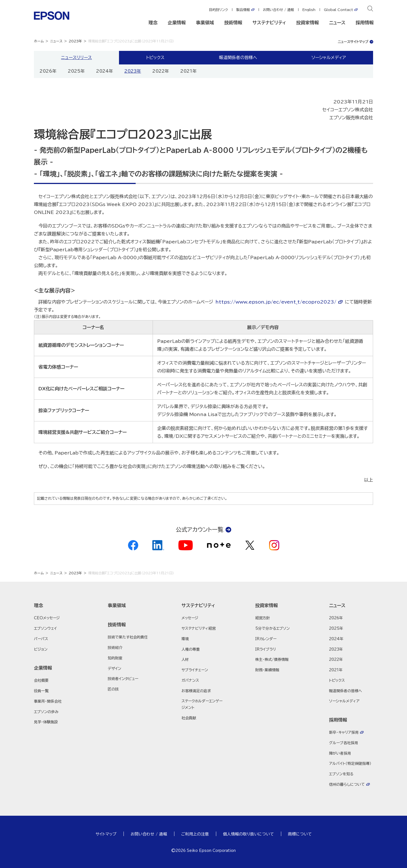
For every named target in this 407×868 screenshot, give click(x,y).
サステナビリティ (269, 23)
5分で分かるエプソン (272, 628)
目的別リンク (218, 10)
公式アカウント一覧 (200, 529)
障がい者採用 (340, 753)
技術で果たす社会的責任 (128, 637)
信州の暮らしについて (347, 784)
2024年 (105, 71)
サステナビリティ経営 (199, 628)
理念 (153, 23)
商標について (300, 834)
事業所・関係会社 (48, 701)
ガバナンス (190, 680)
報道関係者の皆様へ (238, 58)
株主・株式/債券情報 (272, 660)
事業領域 (205, 23)
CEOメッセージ (47, 618)
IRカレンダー (266, 639)
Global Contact (338, 10)
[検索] (370, 10)
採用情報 (365, 23)
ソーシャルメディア (329, 58)
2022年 (161, 71)
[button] (56, 605)
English (309, 10)
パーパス (41, 639)
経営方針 (263, 618)
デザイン (114, 669)
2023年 (75, 41)
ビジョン (41, 649)
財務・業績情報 (267, 670)
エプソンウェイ (45, 628)
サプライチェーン (195, 670)
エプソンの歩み (46, 712)
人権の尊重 (191, 649)
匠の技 (113, 689)
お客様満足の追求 (196, 691)
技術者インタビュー (123, 679)
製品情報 (243, 10)
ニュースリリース (76, 58)
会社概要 (41, 680)
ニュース (337, 23)
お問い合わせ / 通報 (278, 10)
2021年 (189, 71)
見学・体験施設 (46, 722)
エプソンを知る (341, 774)
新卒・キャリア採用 (344, 732)
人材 (185, 660)
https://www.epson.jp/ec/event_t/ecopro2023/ (276, 302)
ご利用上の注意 (195, 834)
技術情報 (233, 23)
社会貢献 (189, 718)
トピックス (155, 58)
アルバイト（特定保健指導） (350, 764)
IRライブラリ (266, 649)
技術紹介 (115, 648)
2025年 (76, 71)
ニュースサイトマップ (353, 42)
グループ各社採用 (344, 743)
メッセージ (190, 618)
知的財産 (115, 658)
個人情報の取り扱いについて (248, 834)
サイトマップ (106, 834)
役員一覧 (41, 691)
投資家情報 (308, 23)
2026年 (48, 71)
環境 (185, 639)
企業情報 (177, 23)
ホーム (39, 41)
